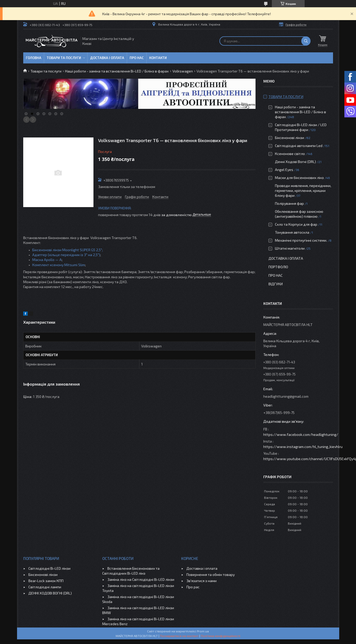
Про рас (193, 587)
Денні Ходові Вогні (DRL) (295, 162)
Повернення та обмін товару (211, 574)
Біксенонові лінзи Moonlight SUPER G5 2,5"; (68, 250)
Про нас (137, 58)
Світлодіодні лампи (45, 587)
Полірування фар (289, 203)
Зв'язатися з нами (201, 581)
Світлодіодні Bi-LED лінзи (49, 568)
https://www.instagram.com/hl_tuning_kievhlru (303, 447)
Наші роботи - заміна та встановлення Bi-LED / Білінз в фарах (117, 71)
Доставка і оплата (107, 58)
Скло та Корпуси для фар (296, 224)
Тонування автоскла (292, 232)
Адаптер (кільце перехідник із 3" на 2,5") (66, 255)
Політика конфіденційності (221, 636)
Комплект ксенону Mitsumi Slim (59, 265)
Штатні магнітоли (290, 248)
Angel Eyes (284, 170)
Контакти (158, 58)
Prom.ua (203, 631)
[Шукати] (306, 41)
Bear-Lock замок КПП (46, 581)
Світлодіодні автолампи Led (299, 146)
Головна (34, 58)
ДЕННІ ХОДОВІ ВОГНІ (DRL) (50, 593)
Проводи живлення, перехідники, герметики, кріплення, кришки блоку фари (303, 190)
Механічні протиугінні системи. (301, 240)
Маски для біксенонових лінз (299, 178)
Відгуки (276, 284)
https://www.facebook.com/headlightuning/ (301, 434)
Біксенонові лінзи (290, 138)
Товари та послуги (64, 58)
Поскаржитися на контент (179, 636)
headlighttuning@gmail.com (286, 396)
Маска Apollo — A (47, 260)
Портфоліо (278, 267)
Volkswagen (183, 71)
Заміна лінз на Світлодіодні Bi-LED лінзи (141, 579)
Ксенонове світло (290, 154)
